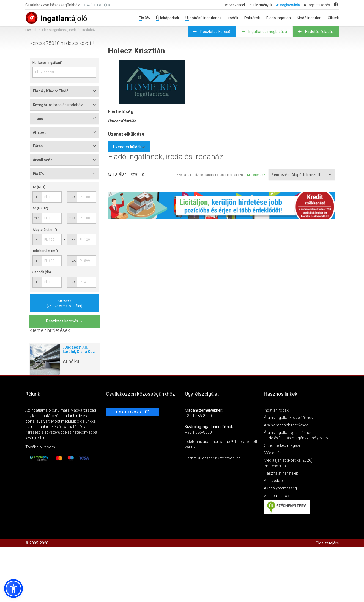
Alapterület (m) (45, 230)
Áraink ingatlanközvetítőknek (288, 418)
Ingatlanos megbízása (267, 32)
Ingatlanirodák (276, 410)
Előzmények (263, 5)
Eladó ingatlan (279, 18)
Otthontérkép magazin (283, 445)
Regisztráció (290, 5)
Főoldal (31, 30)
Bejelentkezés (319, 5)
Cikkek (333, 18)
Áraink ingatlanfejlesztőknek (288, 433)
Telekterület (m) (45, 251)
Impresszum (275, 466)
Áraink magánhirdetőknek (286, 425)
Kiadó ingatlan (309, 18)
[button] (13, 589)
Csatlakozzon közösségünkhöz (53, 5)
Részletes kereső (215, 32)
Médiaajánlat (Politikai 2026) (288, 460)
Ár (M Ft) (39, 187)
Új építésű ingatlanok (203, 18)
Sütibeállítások (277, 496)
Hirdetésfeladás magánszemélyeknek (296, 438)
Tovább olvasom (40, 447)
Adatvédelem (275, 481)
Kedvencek (237, 5)
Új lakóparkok (168, 18)
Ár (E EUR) (40, 208)
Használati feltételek (281, 473)
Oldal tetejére (327, 543)
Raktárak (252, 18)
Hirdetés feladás (319, 32)
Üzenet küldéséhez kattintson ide (213, 458)
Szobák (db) (42, 272)
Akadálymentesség (280, 488)
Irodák (233, 18)
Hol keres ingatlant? (48, 63)
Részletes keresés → (65, 321)
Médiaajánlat (275, 453)
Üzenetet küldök (129, 147)
